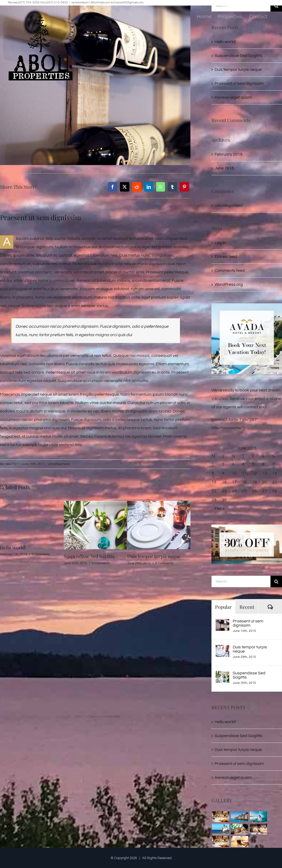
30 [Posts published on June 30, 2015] (224, 500)
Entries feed (226, 257)
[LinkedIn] (149, 187)
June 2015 (224, 168)
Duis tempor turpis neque (154, 556)
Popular (223, 607)
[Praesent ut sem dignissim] (222, 623)
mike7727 (11, 464)
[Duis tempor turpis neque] (222, 649)
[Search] (276, 581)
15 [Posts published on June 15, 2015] (214, 482)
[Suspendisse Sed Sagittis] (222, 675)
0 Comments (41, 554)
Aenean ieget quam (233, 97)
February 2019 (228, 154)
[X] (125, 187)
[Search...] (241, 581)
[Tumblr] (172, 187)
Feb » (220, 509)
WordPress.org (229, 284)
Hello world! (13, 547)
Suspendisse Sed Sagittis (89, 556)
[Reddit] (137, 187)
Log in (220, 243)
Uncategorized (59, 464)
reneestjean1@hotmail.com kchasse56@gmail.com (108, 2)
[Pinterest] (184, 187)
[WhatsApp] (161, 187)
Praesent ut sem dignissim (248, 623)
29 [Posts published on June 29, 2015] (214, 500)
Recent (247, 607)
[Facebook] (113, 187)
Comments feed (230, 271)
